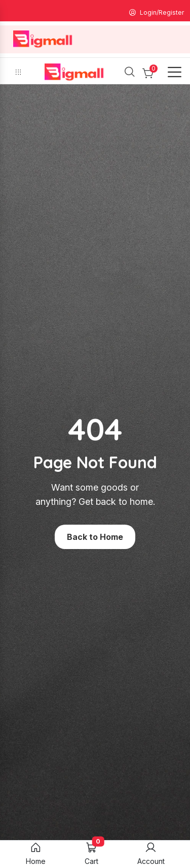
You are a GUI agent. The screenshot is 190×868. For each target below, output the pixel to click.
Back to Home (95, 537)
